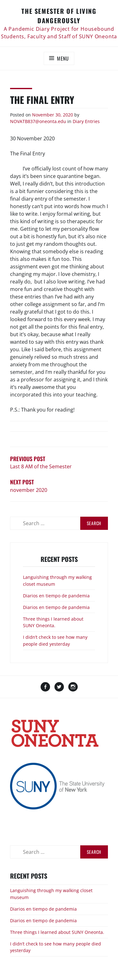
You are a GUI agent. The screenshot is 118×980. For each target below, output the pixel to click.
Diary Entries (86, 121)
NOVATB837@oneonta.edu (38, 121)
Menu (63, 58)
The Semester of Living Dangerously (59, 16)
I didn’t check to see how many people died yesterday (55, 641)
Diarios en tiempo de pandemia (56, 596)
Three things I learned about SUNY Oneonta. (53, 622)
